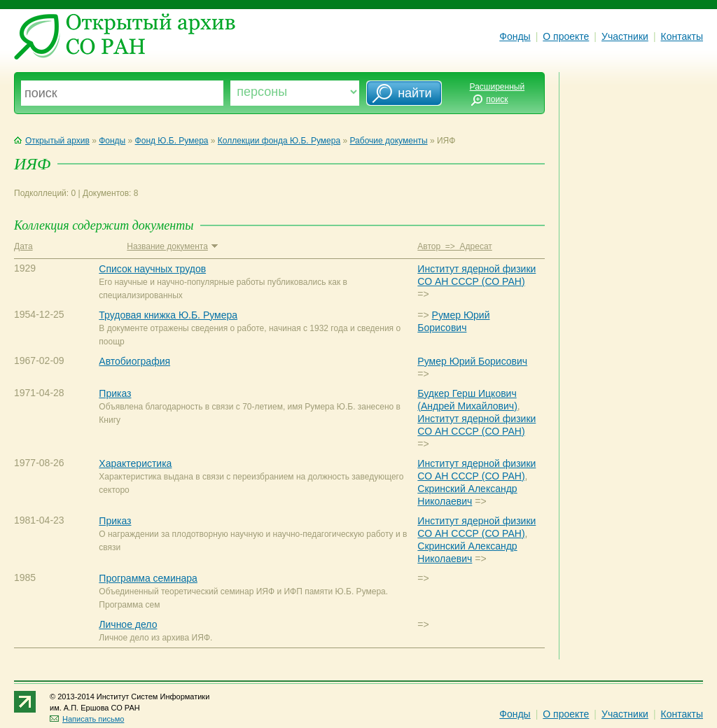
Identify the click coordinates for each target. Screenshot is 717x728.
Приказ (115, 393)
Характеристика (135, 463)
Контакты (682, 36)
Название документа (172, 246)
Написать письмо (87, 719)
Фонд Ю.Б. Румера (172, 141)
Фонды (515, 36)
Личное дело (128, 624)
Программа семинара (148, 578)
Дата (23, 246)
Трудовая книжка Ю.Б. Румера (168, 315)
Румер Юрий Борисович (472, 361)
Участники (625, 36)
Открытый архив (52, 141)
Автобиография (134, 361)
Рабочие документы (389, 141)
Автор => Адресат (454, 246)
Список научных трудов (152, 269)
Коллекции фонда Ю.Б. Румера (279, 141)
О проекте (566, 36)
